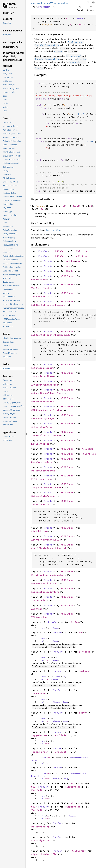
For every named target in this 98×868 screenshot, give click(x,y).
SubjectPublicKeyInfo (45, 592)
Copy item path (54, 7)
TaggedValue (73, 787)
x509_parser (54, 3)
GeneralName (39, 280)
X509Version (39, 617)
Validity (82, 251)
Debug (55, 641)
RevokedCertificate (44, 583)
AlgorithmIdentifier (45, 854)
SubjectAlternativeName (47, 488)
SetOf (82, 713)
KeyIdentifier (40, 444)
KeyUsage (87, 449)
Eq (64, 677)
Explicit (61, 735)
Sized (80, 18)
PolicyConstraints (43, 471)
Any (78, 261)
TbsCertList (39, 600)
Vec (81, 633)
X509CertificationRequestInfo (51, 335)
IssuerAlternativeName (46, 435)
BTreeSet (85, 652)
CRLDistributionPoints (46, 410)
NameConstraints (42, 462)
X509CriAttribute (42, 376)
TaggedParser (40, 735)
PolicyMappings (41, 479)
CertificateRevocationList (49, 548)
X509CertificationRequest (48, 305)
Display (56, 702)
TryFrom (42, 758)
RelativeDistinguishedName (49, 575)
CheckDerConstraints (79, 758)
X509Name (37, 609)
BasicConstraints (42, 402)
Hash (58, 677)
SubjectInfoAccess (43, 496)
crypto (40, 3)
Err (43, 209)
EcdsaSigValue (40, 840)
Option (71, 261)
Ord (57, 657)
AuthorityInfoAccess (45, 385)
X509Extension (40, 504)
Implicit (61, 752)
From (40, 641)
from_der (47, 24)
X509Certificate (42, 296)
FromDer (43, 251)
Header (71, 271)
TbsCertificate (41, 288)
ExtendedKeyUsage (42, 418)
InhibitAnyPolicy (42, 427)
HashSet (84, 671)
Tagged (56, 628)
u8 (70, 24)
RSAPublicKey (40, 531)
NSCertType (89, 454)
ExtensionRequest (42, 368)
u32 (33, 787)
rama (12, 4)
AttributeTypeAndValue (46, 540)
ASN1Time (82, 256)
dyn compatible (53, 230)
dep (46, 3)
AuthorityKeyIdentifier (47, 393)
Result (83, 24)
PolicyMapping (40, 827)
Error (69, 18)
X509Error (61, 251)
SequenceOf (38, 694)
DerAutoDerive (38, 776)
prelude (65, 3)
